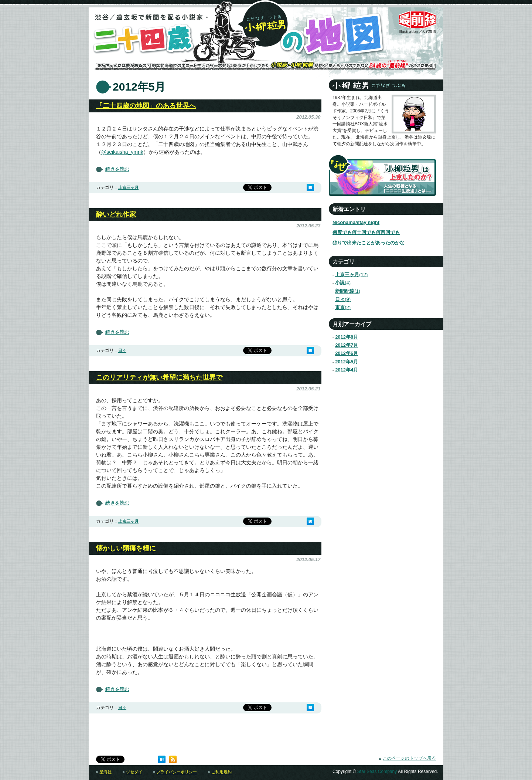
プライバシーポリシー (177, 772)
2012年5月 (347, 362)
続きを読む (117, 169)
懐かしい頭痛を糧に (126, 548)
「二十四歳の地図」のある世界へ (146, 106)
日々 (122, 350)
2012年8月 (347, 337)
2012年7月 (347, 345)
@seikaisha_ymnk (122, 152)
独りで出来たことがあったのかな (369, 243)
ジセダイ (134, 772)
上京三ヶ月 (128, 187)
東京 (340, 307)
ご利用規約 (221, 772)
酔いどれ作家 (116, 214)
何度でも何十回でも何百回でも (366, 232)
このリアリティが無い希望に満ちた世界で (159, 377)
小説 (340, 283)
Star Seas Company (377, 771)
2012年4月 (347, 370)
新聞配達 (345, 291)
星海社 (105, 772)
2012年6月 (347, 353)
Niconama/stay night (356, 222)
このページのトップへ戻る (409, 758)
